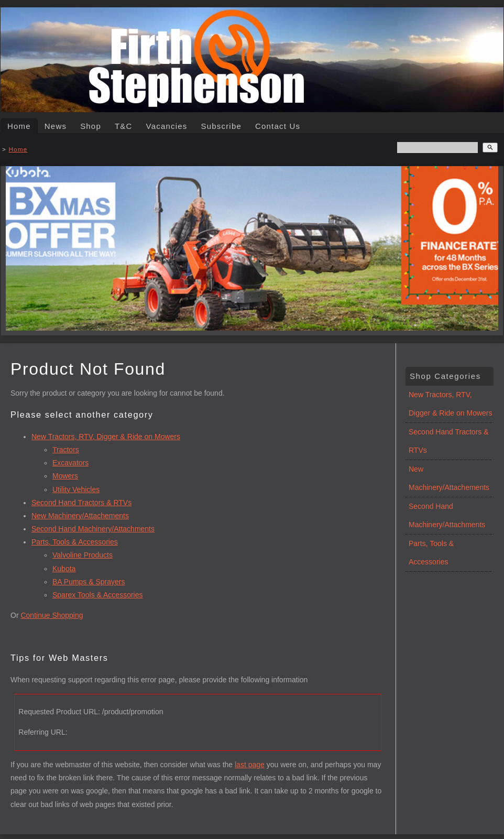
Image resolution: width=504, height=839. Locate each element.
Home (19, 126)
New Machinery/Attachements (80, 516)
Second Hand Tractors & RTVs (81, 503)
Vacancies (167, 126)
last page (250, 765)
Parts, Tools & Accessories (75, 542)
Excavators (70, 463)
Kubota (64, 569)
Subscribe (221, 126)
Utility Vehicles (76, 489)
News (56, 126)
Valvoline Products (83, 555)
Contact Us (278, 126)
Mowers (65, 476)
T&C (124, 126)
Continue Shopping (52, 615)
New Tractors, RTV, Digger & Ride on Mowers (106, 437)
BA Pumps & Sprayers (89, 582)
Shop (91, 126)
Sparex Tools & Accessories (98, 595)
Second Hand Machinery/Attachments (93, 529)
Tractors (66, 450)
